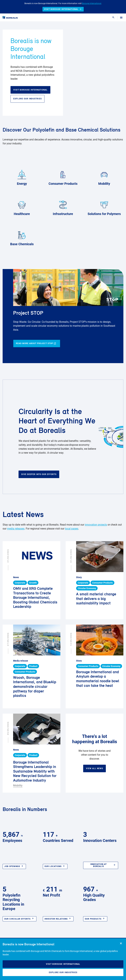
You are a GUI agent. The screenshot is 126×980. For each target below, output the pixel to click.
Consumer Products (63, 177)
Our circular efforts (20, 919)
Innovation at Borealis (103, 865)
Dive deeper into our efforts (39, 474)
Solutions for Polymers (104, 207)
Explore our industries (63, 972)
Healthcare (22, 207)
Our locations (55, 866)
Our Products (95, 919)
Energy (22, 177)
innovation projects (96, 525)
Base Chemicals (22, 237)
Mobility (104, 177)
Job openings (14, 866)
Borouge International (92, 3)
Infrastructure (63, 207)
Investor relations (58, 919)
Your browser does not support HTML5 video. (73, 73)
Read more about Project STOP (36, 344)
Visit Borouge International (63, 964)
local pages (72, 529)
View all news (94, 768)
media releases (16, 529)
